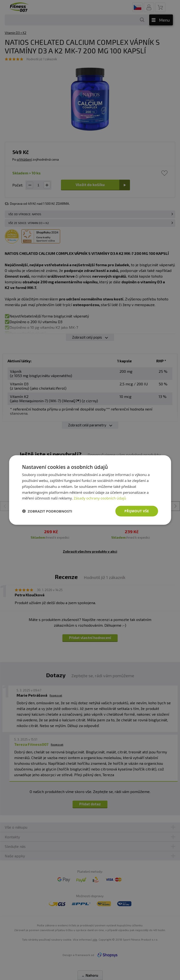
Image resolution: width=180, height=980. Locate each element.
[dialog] (90, 490)
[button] (47, 511)
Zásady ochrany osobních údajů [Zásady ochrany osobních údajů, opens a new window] (100, 498)
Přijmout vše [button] (137, 511)
